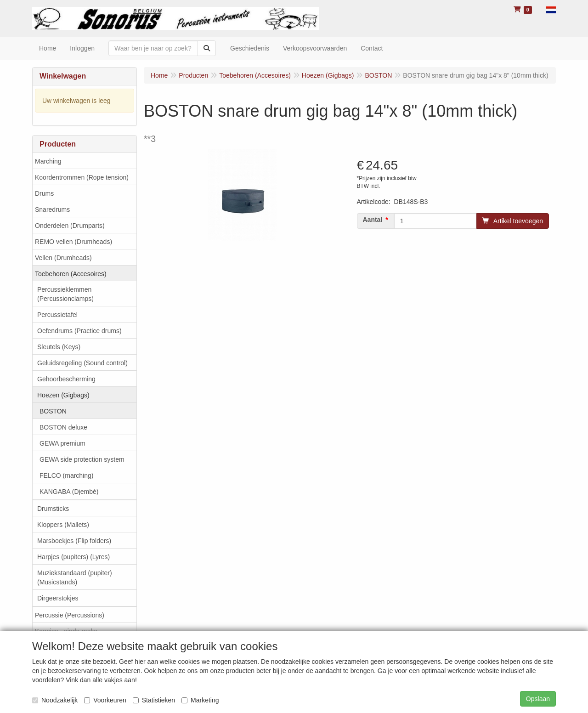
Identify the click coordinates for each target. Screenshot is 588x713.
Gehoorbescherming (66, 379)
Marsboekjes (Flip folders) (74, 541)
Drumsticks (53, 509)
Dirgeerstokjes (58, 598)
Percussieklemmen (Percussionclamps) (65, 294)
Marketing (200, 700)
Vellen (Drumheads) (63, 258)
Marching (48, 161)
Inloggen (82, 48)
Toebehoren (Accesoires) (71, 274)
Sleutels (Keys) (59, 347)
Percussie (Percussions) (70, 615)
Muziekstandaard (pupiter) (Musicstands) (75, 577)
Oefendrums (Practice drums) (79, 331)
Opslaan (538, 699)
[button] (551, 9)
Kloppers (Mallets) (63, 525)
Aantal (373, 220)
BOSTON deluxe (63, 427)
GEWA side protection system (82, 459)
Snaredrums (52, 209)
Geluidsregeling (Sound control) (82, 363)
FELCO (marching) (66, 475)
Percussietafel (57, 315)
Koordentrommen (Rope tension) (82, 177)
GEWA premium (62, 443)
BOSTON (53, 411)
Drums (44, 193)
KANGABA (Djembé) (69, 492)
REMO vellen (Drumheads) (73, 242)
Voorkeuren (105, 700)
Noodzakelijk (55, 700)
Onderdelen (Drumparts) (70, 226)
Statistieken (154, 700)
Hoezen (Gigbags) (63, 395)
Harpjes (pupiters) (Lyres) (73, 557)
